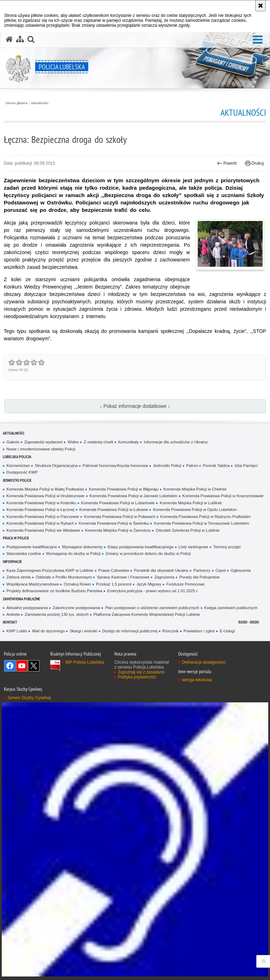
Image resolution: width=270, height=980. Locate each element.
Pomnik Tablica (216, 466)
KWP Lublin (17, 631)
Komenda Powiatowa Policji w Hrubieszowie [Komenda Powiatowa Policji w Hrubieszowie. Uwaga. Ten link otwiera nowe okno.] (45, 496)
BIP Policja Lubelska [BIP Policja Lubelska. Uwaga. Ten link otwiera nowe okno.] (85, 662)
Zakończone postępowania (76, 608)
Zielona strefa (18, 577)
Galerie (13, 442)
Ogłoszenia (241, 570)
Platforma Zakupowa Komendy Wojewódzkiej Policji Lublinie (147, 614)
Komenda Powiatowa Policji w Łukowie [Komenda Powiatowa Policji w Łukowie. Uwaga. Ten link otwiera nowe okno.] (114, 510)
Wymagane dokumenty (82, 547)
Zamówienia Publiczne (21, 599)
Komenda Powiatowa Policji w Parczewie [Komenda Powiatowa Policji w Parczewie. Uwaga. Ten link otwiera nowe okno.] (43, 517)
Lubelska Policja (17, 457)
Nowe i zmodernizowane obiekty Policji (41, 449)
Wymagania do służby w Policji (73, 554)
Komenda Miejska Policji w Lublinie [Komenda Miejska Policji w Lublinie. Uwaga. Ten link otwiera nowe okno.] (191, 503)
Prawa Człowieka (114, 570)
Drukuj (254, 163)
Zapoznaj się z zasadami (141, 672)
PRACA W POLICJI (16, 538)
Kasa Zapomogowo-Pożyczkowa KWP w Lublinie (50, 570)
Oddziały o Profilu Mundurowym (64, 577)
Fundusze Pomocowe (185, 584)
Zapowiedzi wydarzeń (43, 442)
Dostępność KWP (22, 472)
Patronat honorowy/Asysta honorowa (115, 466)
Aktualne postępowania (27, 608)
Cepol (221, 570)
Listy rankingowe (194, 547)
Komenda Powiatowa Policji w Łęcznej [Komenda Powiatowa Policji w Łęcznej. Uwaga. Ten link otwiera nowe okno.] (40, 510)
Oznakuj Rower (77, 584)
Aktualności (40, 103)
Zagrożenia (164, 577)
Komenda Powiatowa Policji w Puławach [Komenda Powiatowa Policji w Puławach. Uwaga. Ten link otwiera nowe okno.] (120, 517)
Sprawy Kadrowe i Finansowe (123, 577)
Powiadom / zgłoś (199, 631)
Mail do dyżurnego (48, 631)
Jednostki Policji (167, 466)
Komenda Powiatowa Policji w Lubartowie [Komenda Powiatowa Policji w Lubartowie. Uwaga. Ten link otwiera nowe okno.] (118, 503)
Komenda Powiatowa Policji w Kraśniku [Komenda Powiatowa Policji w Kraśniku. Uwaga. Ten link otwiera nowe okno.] (41, 503)
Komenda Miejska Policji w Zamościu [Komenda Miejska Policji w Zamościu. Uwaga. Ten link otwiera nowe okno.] (118, 530)
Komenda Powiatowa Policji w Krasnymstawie (223, 496)
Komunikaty (128, 442)
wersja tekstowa (197, 680)
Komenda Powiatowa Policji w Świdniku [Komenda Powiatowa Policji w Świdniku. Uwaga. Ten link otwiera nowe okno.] (114, 523)
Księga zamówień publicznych (231, 608)
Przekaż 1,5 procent (114, 584)
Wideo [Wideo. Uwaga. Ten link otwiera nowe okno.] (73, 442)
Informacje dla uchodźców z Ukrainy (176, 442)
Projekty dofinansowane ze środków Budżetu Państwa (54, 591)
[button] (258, 40)
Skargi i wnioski (83, 631)
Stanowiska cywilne (24, 554)
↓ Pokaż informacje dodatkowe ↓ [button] (135, 406)
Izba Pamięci (246, 466)
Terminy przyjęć (227, 547)
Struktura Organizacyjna (56, 466)
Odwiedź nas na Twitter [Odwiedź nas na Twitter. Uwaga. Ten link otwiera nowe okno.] (34, 666)
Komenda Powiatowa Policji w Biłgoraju (124, 489)
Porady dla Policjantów (200, 577)
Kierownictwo (18, 466)
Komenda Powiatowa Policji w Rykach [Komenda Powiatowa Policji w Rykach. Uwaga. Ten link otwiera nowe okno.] (40, 523)
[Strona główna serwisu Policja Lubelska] (9, 39)
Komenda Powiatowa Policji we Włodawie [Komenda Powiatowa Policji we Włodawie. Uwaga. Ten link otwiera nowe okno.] (43, 530)
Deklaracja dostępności (204, 662)
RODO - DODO (249, 622)
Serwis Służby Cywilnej (29, 698)
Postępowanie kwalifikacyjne (32, 547)
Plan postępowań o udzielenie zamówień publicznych (152, 608)
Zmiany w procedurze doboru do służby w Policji (148, 554)
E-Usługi (227, 631)
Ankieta (13, 614)
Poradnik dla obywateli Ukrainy (161, 570)
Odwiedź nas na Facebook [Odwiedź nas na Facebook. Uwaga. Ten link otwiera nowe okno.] (10, 666)
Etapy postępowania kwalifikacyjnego (141, 547)
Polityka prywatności (137, 677)
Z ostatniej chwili (98, 442)
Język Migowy (149, 584)
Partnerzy (202, 570)
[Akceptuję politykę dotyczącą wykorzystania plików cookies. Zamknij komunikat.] (261, 6)
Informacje (12, 561)
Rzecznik (171, 631)
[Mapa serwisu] (20, 39)
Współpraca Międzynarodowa (33, 584)
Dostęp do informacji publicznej (130, 631)
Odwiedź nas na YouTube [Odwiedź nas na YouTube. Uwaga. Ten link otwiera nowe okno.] (22, 666)
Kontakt (10, 622)
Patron (192, 466)
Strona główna (17, 103)
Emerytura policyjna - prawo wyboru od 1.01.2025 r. (153, 591)
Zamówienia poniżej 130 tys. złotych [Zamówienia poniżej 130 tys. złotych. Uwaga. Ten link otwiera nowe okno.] (57, 614)
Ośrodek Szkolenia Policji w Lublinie (188, 530)
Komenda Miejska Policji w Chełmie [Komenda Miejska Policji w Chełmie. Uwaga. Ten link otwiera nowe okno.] (195, 489)
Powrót (227, 163)
